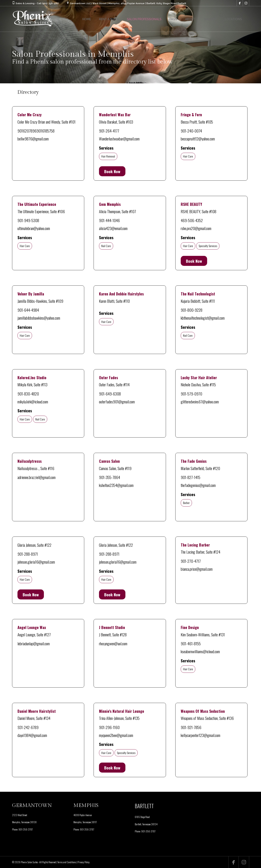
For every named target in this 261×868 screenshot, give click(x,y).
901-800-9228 (192, 310)
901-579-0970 (191, 394)
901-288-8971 (28, 554)
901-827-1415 (190, 477)
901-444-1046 (109, 220)
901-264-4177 (109, 131)
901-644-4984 (28, 310)
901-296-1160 (109, 727)
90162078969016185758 (36, 131)
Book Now (112, 171)
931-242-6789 (28, 727)
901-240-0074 (191, 131)
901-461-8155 (191, 643)
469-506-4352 (192, 220)
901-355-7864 (109, 477)
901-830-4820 (28, 394)
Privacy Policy (84, 862)
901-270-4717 (191, 561)
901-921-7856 (191, 727)
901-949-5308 (28, 220)
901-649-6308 (110, 394)
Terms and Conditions (67, 862)
